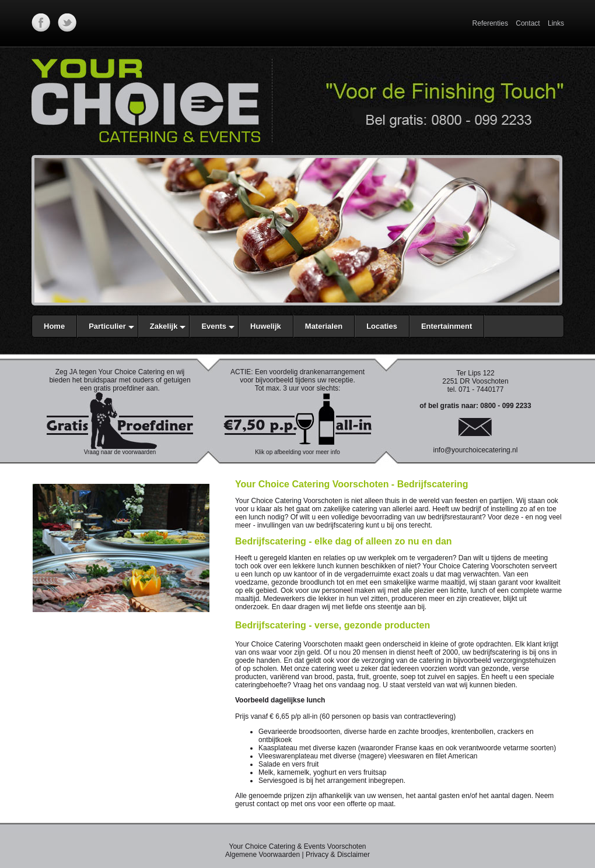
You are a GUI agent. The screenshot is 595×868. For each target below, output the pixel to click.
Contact (528, 23)
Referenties (490, 23)
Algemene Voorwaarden (262, 855)
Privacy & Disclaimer (338, 855)
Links (556, 23)
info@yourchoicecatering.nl (476, 450)
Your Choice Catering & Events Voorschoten (297, 846)
